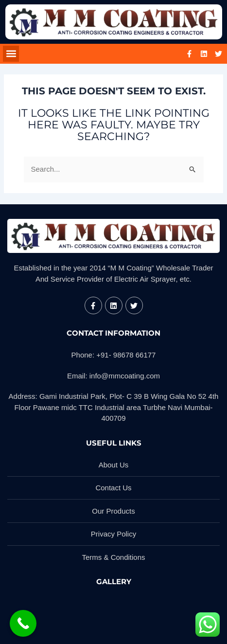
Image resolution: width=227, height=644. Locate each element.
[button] (11, 54)
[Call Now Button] (23, 623)
